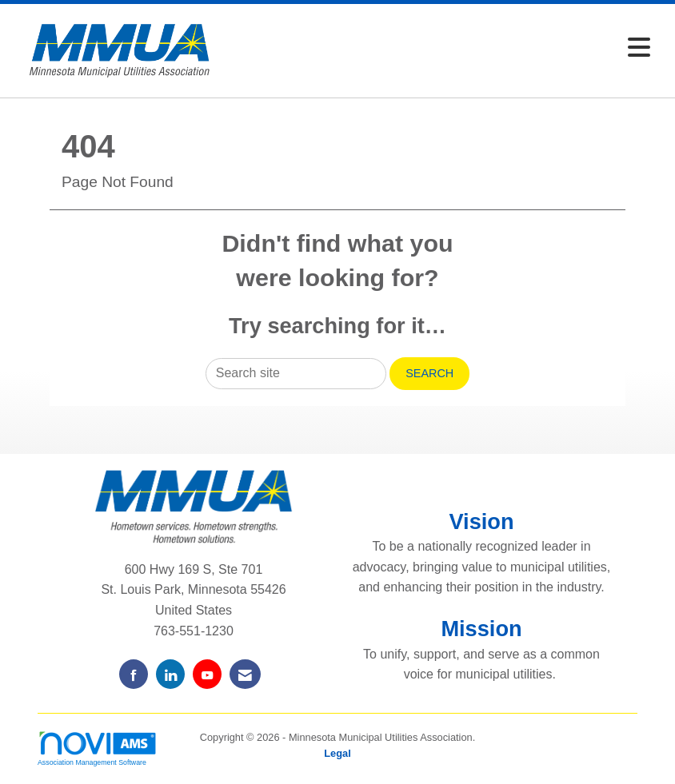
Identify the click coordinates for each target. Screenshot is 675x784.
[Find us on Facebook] (134, 674)
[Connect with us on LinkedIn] (170, 674)
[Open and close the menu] (443, 48)
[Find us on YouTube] (207, 674)
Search (429, 373)
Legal (337, 753)
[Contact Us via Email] (245, 674)
